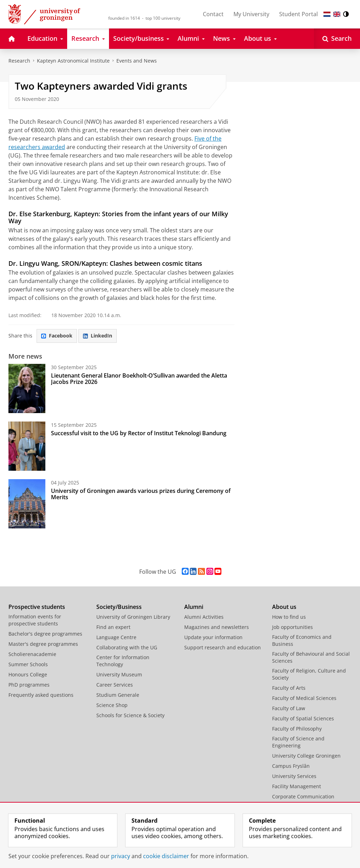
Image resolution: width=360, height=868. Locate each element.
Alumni (194, 607)
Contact (213, 14)
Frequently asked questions (41, 695)
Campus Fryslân (291, 766)
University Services (294, 776)
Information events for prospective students (35, 620)
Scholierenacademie (32, 654)
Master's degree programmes (43, 644)
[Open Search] (337, 39)
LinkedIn (98, 336)
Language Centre (116, 637)
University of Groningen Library (133, 617)
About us (284, 607)
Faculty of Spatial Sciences (303, 718)
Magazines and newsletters (217, 627)
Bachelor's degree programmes (45, 634)
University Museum (119, 674)
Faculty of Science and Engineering (298, 742)
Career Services (115, 685)
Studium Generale (118, 695)
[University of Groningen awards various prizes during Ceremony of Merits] (27, 504)
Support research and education (223, 647)
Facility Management (297, 786)
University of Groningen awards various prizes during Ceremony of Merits (141, 494)
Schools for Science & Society (130, 715)
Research (19, 61)
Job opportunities (292, 627)
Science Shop (112, 705)
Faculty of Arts (289, 688)
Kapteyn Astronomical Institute (73, 61)
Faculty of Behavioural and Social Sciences (311, 657)
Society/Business (119, 607)
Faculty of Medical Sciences (304, 698)
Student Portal (298, 14)
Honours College (28, 674)
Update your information (213, 637)
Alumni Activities (204, 617)
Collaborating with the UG (127, 647)
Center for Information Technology (123, 661)
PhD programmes (29, 685)
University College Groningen (306, 756)
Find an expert (113, 627)
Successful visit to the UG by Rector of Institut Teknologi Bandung (139, 433)
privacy (121, 856)
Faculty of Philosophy (297, 729)
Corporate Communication (303, 796)
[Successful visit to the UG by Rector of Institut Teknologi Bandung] (27, 446)
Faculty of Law (289, 708)
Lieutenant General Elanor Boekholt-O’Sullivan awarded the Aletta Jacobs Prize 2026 (139, 379)
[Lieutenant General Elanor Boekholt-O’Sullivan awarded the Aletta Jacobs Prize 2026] (27, 388)
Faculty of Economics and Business (302, 640)
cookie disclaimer (166, 856)
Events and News (137, 61)
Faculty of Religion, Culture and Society (309, 674)
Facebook (57, 336)
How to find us (289, 617)
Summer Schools (28, 664)
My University (251, 14)
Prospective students (37, 607)
